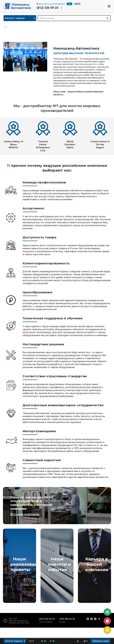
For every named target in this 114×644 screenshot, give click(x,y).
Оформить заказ (100, 641)
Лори (27, 623)
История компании (25, 514)
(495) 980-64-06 (67, 619)
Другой (77, 4)
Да (69, 4)
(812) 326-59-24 (47, 8)
